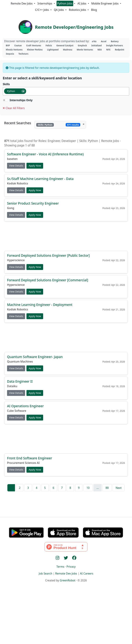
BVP (8, 46)
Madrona (68, 50)
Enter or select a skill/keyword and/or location (42, 78)
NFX (108, 50)
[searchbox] (29, 92)
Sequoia (10, 54)
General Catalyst (65, 46)
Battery (115, 41)
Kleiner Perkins (35, 50)
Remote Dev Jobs (22, 3)
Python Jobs (65, 3)
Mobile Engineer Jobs (105, 3)
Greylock (82, 46)
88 (107, 488)
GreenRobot (68, 580)
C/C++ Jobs (42, 10)
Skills (6, 84)
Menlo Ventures (85, 50)
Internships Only (21, 100)
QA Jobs (59, 10)
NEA (100, 50)
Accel (104, 41)
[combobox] (66, 91)
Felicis (49, 46)
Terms (60, 567)
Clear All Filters (14, 108)
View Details (16, 166)
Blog (94, 10)
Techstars (23, 54)
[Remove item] (23, 91)
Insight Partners (115, 46)
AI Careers (87, 573)
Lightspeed (53, 50)
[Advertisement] (66, 236)
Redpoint (119, 50)
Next (119, 488)
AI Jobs (82, 3)
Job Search (45, 573)
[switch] (5, 100)
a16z (94, 41)
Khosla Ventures (14, 50)
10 (88, 488)
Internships (45, 3)
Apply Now (35, 166)
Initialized (97, 46)
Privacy (71, 567)
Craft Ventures (34, 46)
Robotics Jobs (78, 10)
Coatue (18, 46)
